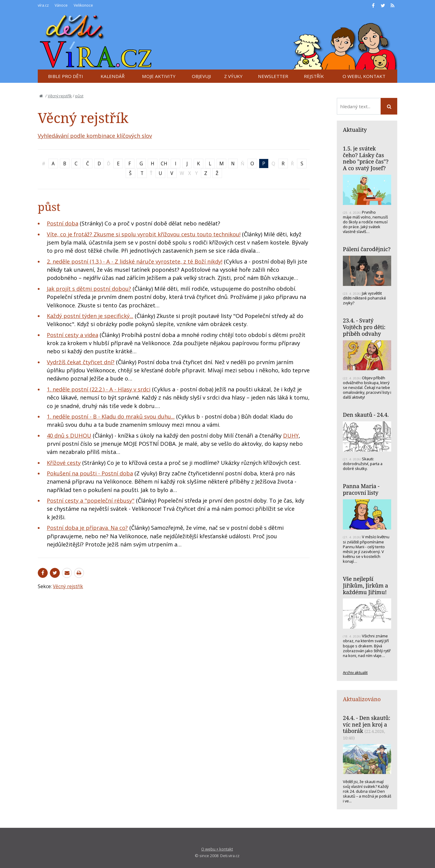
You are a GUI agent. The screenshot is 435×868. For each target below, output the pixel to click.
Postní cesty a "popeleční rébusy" (91, 500)
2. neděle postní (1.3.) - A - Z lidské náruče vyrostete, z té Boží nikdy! (135, 261)
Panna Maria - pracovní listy (361, 489)
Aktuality (355, 130)
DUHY (291, 436)
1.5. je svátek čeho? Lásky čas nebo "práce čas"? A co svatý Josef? (366, 158)
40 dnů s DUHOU (69, 436)
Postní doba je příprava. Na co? (87, 528)
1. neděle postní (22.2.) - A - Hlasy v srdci (99, 389)
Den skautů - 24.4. (366, 415)
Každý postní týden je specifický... (90, 316)
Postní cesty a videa (72, 335)
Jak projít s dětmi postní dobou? (89, 289)
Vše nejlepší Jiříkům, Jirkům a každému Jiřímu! (366, 585)
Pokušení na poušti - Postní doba (90, 473)
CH (164, 164)
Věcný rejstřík (60, 96)
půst (79, 96)
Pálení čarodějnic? (367, 249)
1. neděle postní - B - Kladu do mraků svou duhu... (111, 416)
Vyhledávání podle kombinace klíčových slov (95, 136)
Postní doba (63, 223)
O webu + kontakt (217, 849)
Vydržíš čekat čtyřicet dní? (81, 362)
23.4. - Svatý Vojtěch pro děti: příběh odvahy (364, 327)
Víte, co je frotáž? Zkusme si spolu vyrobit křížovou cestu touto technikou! (144, 234)
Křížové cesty (64, 463)
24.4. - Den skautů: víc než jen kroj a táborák (367, 724)
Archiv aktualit (355, 672)
